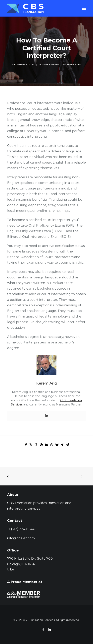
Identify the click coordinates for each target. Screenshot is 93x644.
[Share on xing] (62, 445)
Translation (50, 65)
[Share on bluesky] (57, 445)
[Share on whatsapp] (52, 445)
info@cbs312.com (21, 538)
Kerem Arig (74, 65)
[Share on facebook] (26, 445)
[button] (84, 8)
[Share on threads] (36, 445)
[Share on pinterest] (41, 445)
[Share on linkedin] (46, 445)
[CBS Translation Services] (25, 8)
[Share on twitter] (31, 445)
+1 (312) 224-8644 (21, 529)
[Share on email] (67, 445)
